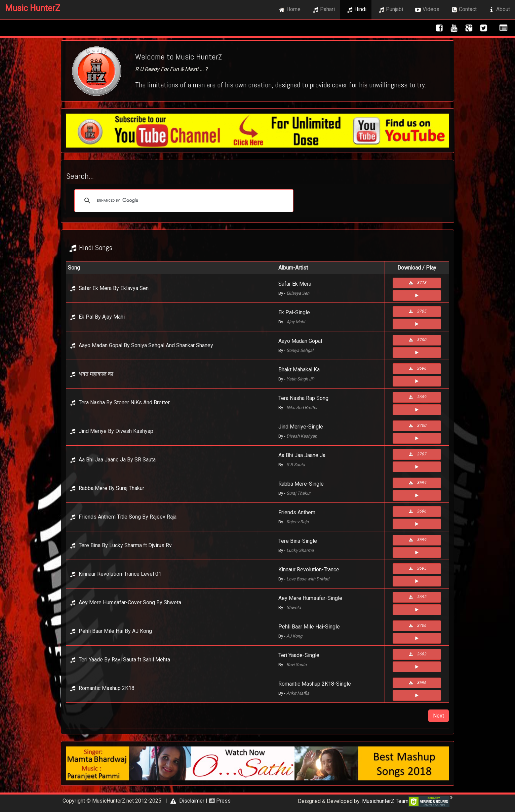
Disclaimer (186, 801)
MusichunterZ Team (385, 801)
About (498, 10)
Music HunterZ (33, 8)
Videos (426, 10)
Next (439, 716)
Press (220, 801)
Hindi (356, 10)
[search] (183, 201)
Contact (463, 10)
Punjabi (390, 10)
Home (289, 10)
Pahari (323, 10)
